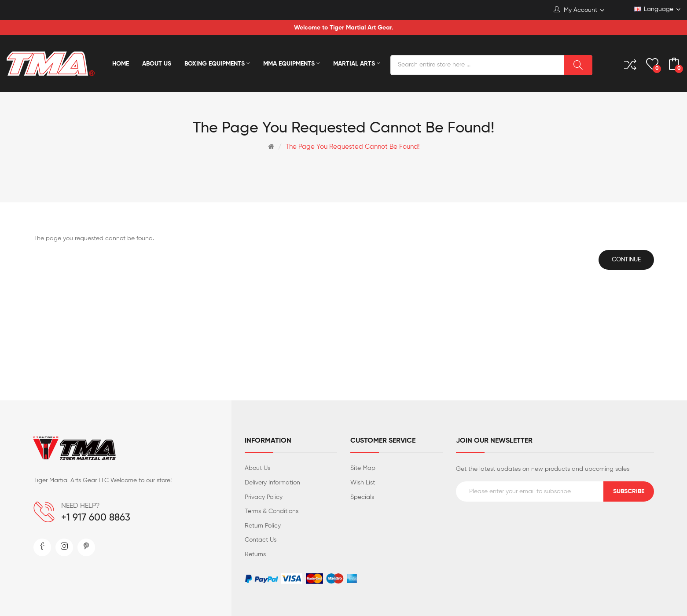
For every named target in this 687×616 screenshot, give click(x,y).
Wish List (363, 483)
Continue (626, 260)
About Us (257, 468)
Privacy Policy (264, 497)
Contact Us (261, 540)
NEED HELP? (81, 506)
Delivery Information (272, 483)
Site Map (363, 468)
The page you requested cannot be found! (353, 147)
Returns (255, 554)
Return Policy (263, 526)
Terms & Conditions (272, 511)
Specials (362, 497)
